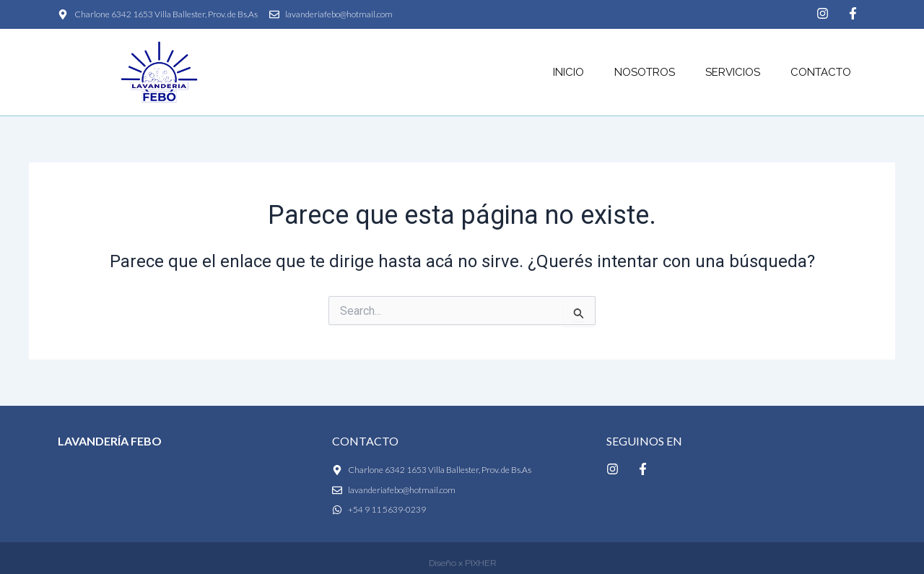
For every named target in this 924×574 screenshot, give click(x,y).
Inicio (568, 72)
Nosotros (645, 72)
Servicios (733, 72)
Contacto (821, 72)
